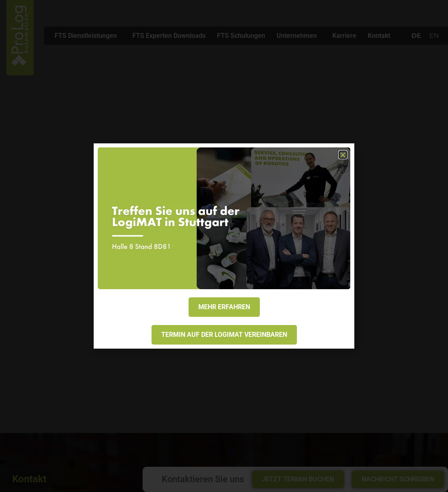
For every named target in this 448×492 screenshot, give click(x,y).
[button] (343, 155)
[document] (224, 246)
